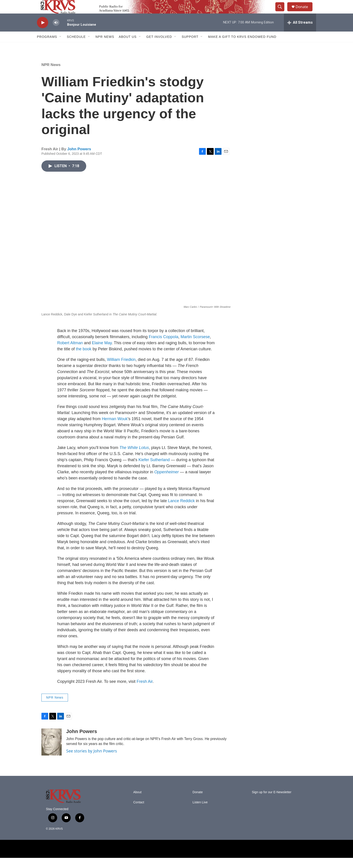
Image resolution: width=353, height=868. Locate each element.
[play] (43, 33)
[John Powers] (52, 752)
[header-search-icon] (282, 12)
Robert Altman (70, 353)
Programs (47, 47)
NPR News (105, 47)
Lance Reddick (181, 511)
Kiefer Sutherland (154, 470)
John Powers (79, 159)
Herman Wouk (115, 429)
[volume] (56, 33)
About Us (128, 47)
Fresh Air (145, 692)
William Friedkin (121, 370)
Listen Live (200, 812)
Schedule (76, 47)
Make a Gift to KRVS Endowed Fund (242, 47)
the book (84, 359)
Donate (305, 12)
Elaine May (102, 353)
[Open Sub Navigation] (61, 47)
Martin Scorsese (195, 347)
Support (190, 47)
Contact (139, 812)
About (137, 802)
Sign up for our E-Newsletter (272, 802)
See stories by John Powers (92, 761)
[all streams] (300, 33)
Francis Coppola (164, 347)
